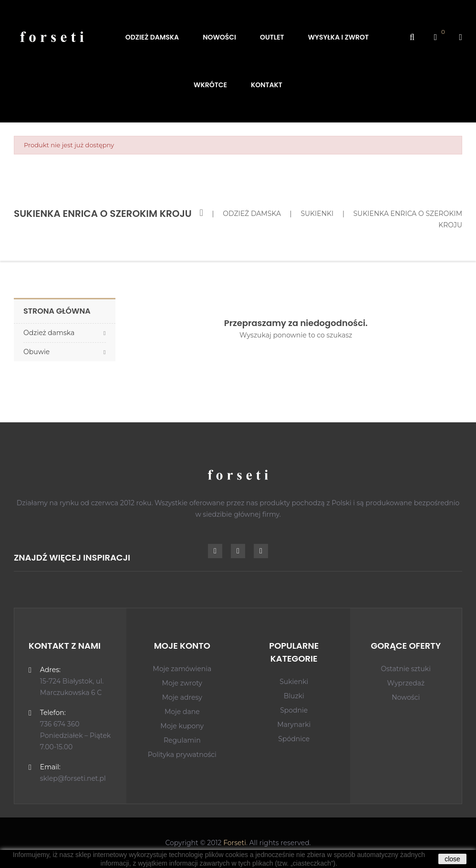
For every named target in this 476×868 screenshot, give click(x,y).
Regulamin (182, 740)
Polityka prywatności (182, 755)
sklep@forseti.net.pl (73, 778)
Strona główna (57, 311)
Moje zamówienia (182, 669)
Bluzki (294, 696)
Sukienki (294, 682)
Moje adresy (182, 697)
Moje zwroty (182, 683)
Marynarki (294, 725)
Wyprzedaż (406, 683)
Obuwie (36, 352)
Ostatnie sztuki (406, 669)
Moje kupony (182, 726)
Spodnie (294, 710)
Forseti (235, 843)
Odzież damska (49, 333)
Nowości (406, 697)
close (452, 859)
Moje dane (182, 712)
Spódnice (294, 739)
